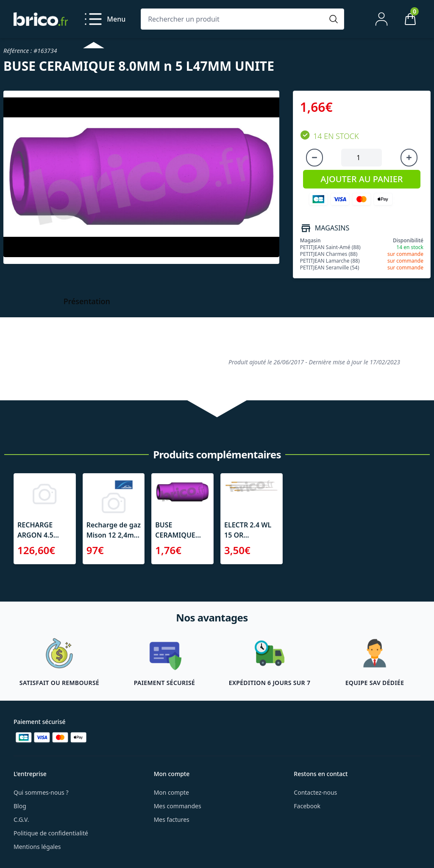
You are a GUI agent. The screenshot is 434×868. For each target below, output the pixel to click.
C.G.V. (21, 819)
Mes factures (172, 819)
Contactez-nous (315, 792)
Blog (20, 806)
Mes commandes (178, 806)
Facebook (307, 806)
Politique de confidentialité (51, 833)
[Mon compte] (381, 19)
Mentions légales (37, 847)
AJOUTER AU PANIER (362, 179)
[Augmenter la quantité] (409, 158)
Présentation (87, 301)
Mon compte (171, 792)
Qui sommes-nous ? (41, 792)
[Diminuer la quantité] (314, 158)
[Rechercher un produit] (234, 19)
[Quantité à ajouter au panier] (362, 158)
